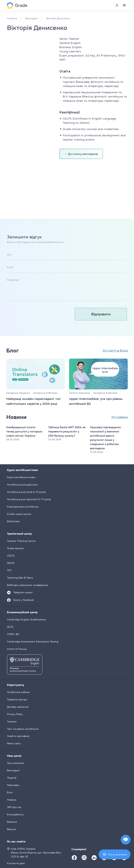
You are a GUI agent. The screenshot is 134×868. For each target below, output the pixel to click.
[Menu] (124, 5)
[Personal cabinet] (117, 5)
